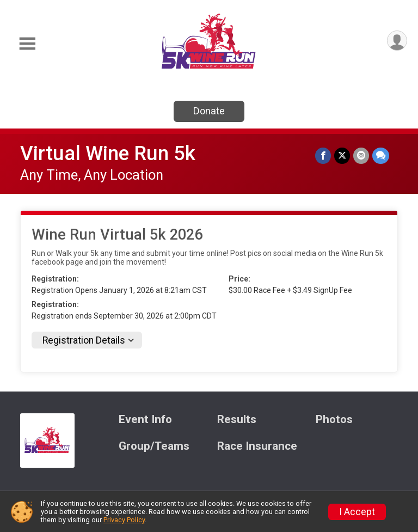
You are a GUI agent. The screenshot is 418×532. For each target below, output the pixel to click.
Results (237, 420)
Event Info (145, 420)
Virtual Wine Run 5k (108, 153)
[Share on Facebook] (323, 155)
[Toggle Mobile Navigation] (27, 44)
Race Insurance (257, 446)
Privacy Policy (124, 520)
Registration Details (84, 340)
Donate (209, 111)
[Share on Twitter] (342, 155)
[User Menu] (397, 41)
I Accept (357, 512)
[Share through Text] (381, 155)
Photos (334, 420)
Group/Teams (154, 446)
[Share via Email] (361, 155)
